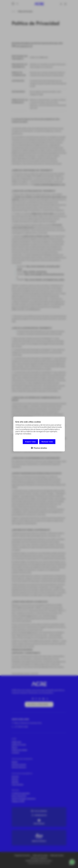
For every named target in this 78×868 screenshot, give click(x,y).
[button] (39, 447)
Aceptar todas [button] (30, 442)
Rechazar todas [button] (47, 442)
